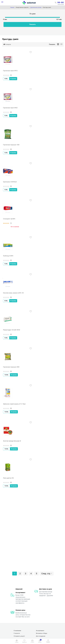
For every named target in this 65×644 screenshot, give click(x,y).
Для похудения (41, 636)
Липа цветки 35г (8, 478)
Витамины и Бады (42, 633)
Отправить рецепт (19, 636)
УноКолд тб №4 (8, 256)
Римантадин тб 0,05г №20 (12, 330)
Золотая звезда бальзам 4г (12, 441)
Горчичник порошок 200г (11, 367)
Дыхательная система (36, 7)
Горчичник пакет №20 (10, 108)
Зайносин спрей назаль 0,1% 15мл (14, 404)
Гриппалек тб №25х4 (10, 182)
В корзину (13, 79)
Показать (33, 24)
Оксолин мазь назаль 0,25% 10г (13, 293)
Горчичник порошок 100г (11, 145)
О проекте (17, 633)
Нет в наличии (15, 227)
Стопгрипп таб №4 (9, 219)
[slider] (4, 17)
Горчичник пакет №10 (10, 71)
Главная (12, 7)
